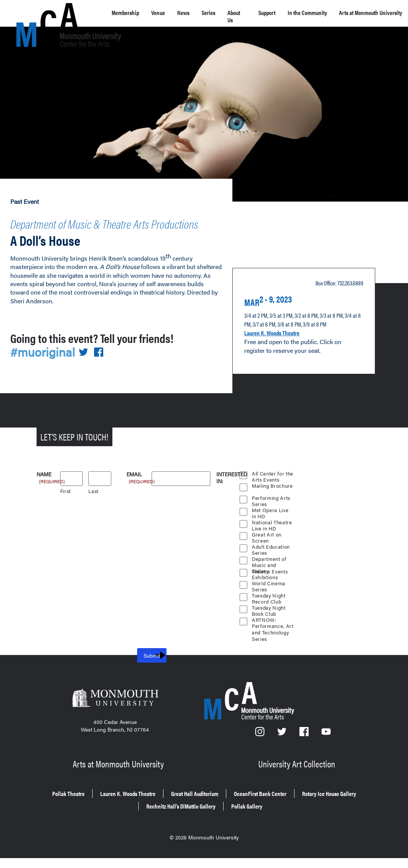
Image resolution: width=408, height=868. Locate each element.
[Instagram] (261, 759)
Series (227, 12)
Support (290, 12)
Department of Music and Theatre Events (270, 585)
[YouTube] (326, 759)
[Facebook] (305, 759)
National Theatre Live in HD (272, 548)
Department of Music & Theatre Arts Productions (107, 228)
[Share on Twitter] (88, 378)
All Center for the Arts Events (273, 499)
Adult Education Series (271, 572)
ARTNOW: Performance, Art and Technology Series (272, 645)
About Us (257, 16)
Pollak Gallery (302, 825)
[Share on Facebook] (103, 378)
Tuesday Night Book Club (269, 633)
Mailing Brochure (272, 510)
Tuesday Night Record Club (269, 621)
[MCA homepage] (47, 14)
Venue (169, 12)
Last (94, 516)
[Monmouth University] (115, 725)
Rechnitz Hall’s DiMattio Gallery (220, 825)
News (198, 12)
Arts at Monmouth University (119, 787)
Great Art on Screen (267, 560)
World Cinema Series (269, 609)
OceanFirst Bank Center (317, 814)
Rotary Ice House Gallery (123, 825)
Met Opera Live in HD (270, 536)
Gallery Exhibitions (265, 597)
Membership (130, 12)
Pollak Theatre (78, 814)
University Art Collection (298, 787)
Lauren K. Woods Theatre (281, 345)
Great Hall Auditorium (235, 814)
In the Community (331, 16)
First (66, 516)
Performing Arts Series (271, 524)
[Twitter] (283, 759)
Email (139, 499)
